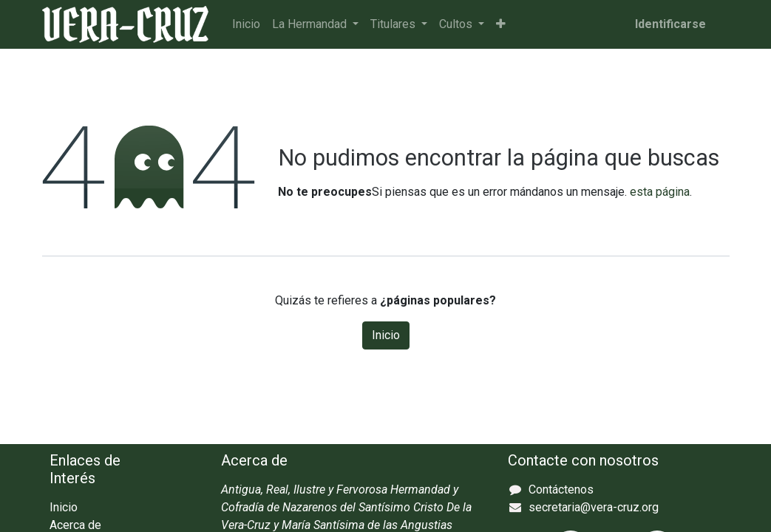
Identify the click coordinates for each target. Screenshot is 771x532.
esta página (660, 192)
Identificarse (670, 24)
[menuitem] (246, 24)
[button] (501, 24)
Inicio (386, 335)
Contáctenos (561, 490)
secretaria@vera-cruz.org (594, 507)
